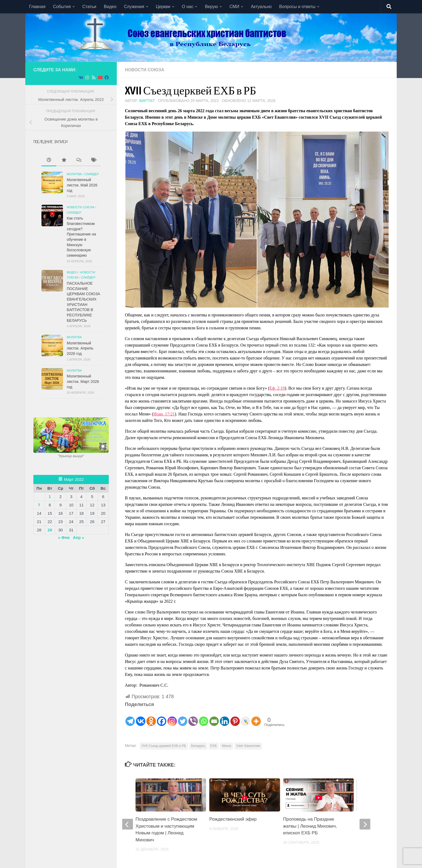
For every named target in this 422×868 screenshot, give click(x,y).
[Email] (214, 717)
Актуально (261, 7)
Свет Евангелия (248, 746)
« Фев (64, 537)
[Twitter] (183, 717)
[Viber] (193, 717)
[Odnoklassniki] (151, 717)
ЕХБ (214, 746)
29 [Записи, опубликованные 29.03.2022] (50, 530)
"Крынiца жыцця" (71, 456)
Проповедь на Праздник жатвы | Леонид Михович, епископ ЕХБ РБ (310, 826)
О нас (188, 7)
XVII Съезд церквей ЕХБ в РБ (164, 746)
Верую (211, 7)
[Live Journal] (246, 717)
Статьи (89, 7)
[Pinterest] (235, 717)
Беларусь (198, 746)
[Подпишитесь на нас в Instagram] (87, 78)
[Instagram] (172, 717)
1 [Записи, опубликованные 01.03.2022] (50, 497)
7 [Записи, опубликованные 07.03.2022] (39, 505)
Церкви (163, 7)
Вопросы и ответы (297, 7)
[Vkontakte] (141, 717)
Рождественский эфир (233, 819)
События (62, 7)
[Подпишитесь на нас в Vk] (81, 78)
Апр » (79, 537)
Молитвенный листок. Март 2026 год (83, 381)
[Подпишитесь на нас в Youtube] (100, 78)
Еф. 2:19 (277, 388)
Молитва (74, 174)
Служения (134, 7)
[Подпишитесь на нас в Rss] (94, 78)
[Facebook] (162, 717)
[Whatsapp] (204, 717)
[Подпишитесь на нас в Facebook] (107, 78)
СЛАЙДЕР (92, 174)
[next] (365, 824)
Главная (37, 7)
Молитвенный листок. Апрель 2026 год (80, 348)
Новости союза (145, 70)
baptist (147, 101)
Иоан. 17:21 (164, 414)
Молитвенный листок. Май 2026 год (82, 185)
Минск (226, 746)
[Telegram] (130, 717)
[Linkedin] (225, 717)
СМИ (234, 7)
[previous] (128, 824)
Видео (110, 7)
